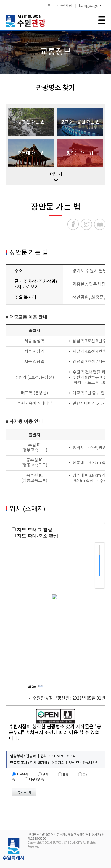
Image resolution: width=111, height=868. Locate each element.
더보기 (56, 177)
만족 (45, 774)
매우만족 (22, 774)
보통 (65, 774)
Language (91, 6)
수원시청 (65, 6)
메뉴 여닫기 (102, 20)
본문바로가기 (0, 0)
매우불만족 (36, 780)
